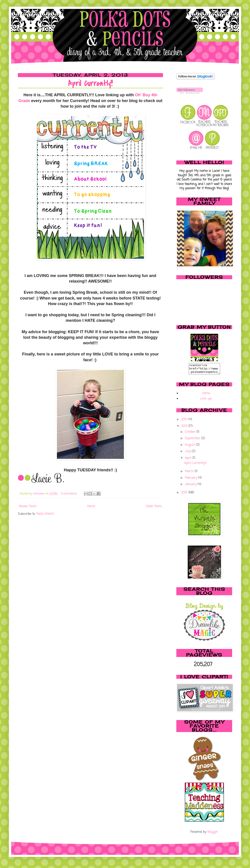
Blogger (213, 834)
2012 (185, 495)
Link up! (206, 401)
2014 (185, 422)
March (190, 473)
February (191, 480)
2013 (185, 428)
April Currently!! (90, 84)
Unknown (39, 494)
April (189, 460)
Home (91, 506)
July (188, 453)
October (191, 434)
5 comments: (70, 494)
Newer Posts (28, 506)
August (190, 447)
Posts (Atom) (45, 514)
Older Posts (154, 506)
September (193, 440)
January (191, 486)
